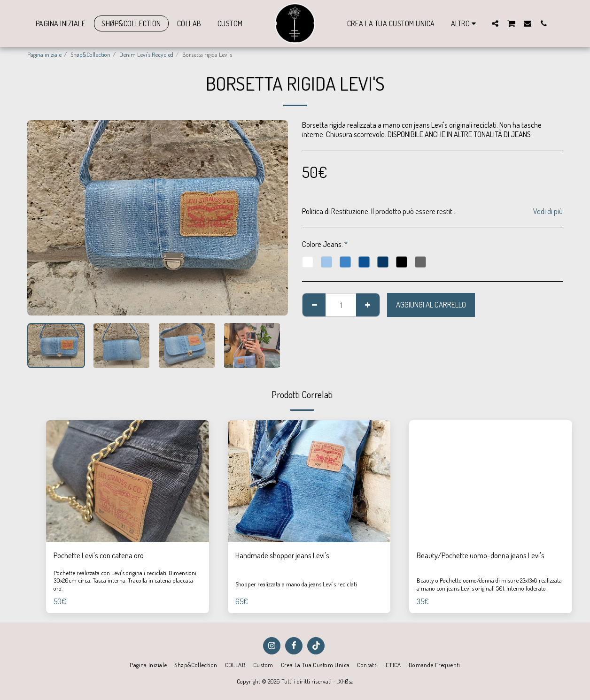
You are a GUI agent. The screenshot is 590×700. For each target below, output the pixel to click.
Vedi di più (548, 211)
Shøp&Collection (90, 54)
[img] (128, 481)
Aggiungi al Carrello (431, 304)
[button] (495, 23)
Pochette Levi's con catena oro (99, 555)
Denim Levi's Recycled (146, 54)
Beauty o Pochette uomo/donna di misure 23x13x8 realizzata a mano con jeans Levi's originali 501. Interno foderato (489, 584)
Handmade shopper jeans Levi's (282, 555)
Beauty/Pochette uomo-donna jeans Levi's (481, 555)
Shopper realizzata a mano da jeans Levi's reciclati (296, 584)
